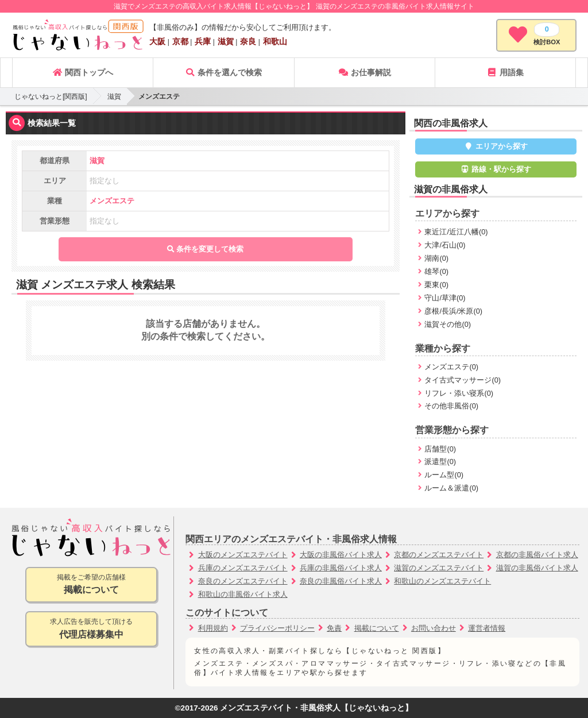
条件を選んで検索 (223, 72)
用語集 (505, 72)
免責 (334, 628)
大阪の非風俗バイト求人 (341, 555)
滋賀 (226, 41)
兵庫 (203, 41)
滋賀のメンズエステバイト (439, 568)
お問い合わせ (434, 628)
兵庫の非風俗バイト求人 (341, 568)
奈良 (248, 41)
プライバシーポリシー (277, 628)
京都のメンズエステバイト (439, 555)
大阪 (157, 41)
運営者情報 (487, 628)
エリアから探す (496, 146)
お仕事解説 (365, 72)
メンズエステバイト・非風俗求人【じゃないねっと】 (316, 708)
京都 (180, 41)
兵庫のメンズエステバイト (243, 568)
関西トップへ (83, 72)
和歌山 (275, 41)
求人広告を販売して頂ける (91, 629)
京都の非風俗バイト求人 (537, 555)
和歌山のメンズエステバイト (442, 581)
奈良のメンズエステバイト (243, 581)
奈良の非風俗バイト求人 (341, 581)
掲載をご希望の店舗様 (91, 585)
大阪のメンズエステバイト (243, 555)
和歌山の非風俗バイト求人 (243, 594)
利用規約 (213, 628)
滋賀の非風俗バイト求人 (537, 568)
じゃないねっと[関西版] (51, 96)
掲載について (377, 628)
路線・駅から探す (496, 169)
